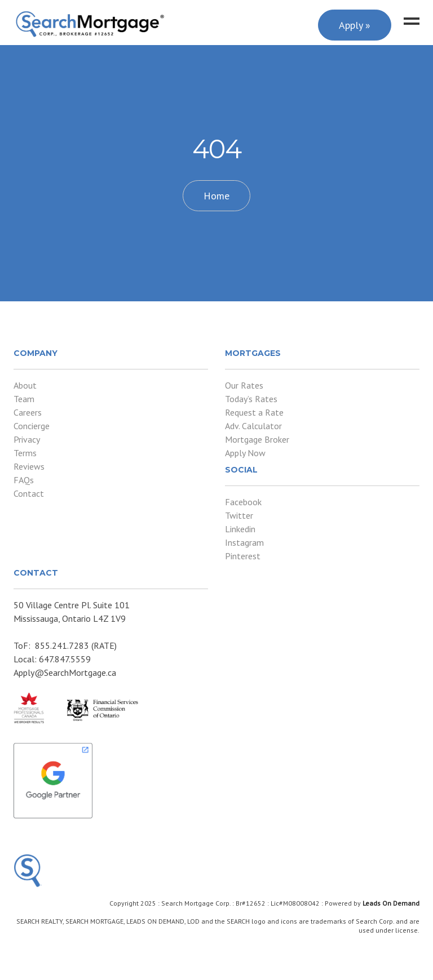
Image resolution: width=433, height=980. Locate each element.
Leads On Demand (391, 903)
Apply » (355, 25)
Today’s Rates (251, 399)
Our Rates (244, 385)
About (25, 385)
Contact (29, 493)
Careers (28, 412)
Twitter (239, 515)
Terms (25, 453)
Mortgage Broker (257, 439)
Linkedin (240, 529)
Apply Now (245, 453)
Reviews (29, 466)
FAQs (24, 480)
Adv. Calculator (253, 426)
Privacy (27, 439)
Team (24, 399)
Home (216, 196)
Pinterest (243, 556)
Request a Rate (254, 412)
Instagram (244, 542)
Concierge (32, 426)
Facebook (243, 502)
